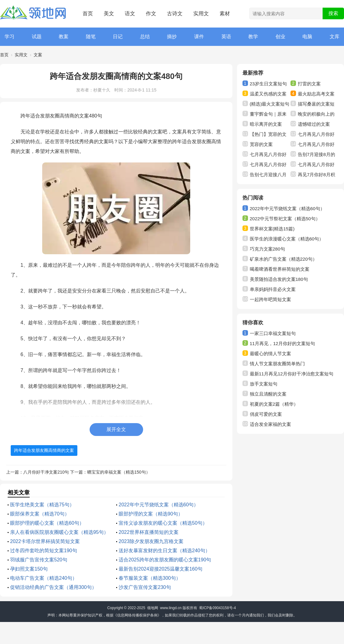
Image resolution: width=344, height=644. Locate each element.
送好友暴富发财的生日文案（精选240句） (164, 551)
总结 (145, 37)
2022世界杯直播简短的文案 (149, 532)
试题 (37, 37)
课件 (199, 37)
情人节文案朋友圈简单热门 (277, 364)
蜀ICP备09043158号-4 (217, 608)
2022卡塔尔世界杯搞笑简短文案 (45, 541)
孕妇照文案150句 (29, 569)
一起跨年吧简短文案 (270, 299)
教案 (64, 37)
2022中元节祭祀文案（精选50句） (285, 219)
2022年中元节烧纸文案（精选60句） (159, 505)
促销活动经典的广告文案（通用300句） (53, 587)
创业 (280, 37)
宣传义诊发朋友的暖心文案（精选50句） (163, 523)
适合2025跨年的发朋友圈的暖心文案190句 (165, 560)
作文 (151, 14)
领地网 (153, 608)
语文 (130, 14)
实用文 (201, 14)
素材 (225, 14)
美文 (109, 14)
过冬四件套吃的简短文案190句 (44, 551)
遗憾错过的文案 (314, 124)
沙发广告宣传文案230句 (145, 587)
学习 (9, 37)
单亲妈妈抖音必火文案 (273, 289)
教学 (253, 37)
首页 (88, 14)
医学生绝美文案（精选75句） (42, 505)
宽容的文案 (261, 144)
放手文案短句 (264, 384)
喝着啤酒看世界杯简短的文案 (280, 269)
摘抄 (172, 37)
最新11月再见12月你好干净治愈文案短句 (292, 374)
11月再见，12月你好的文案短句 (282, 343)
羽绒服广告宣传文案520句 (39, 560)
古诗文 (175, 14)
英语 (226, 37)
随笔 (91, 37)
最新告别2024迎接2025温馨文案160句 (161, 569)
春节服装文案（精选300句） (150, 578)
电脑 (307, 37)
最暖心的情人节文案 (270, 354)
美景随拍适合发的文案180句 (279, 279)
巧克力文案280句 (267, 249)
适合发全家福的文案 (270, 424)
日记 (118, 37)
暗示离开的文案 (266, 124)
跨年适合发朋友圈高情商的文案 (44, 450)
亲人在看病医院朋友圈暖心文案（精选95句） (59, 532)
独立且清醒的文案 (268, 394)
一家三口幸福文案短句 (273, 333)
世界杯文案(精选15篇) (272, 229)
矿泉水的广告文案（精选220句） (283, 259)
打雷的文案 (309, 84)
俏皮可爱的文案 (266, 414)
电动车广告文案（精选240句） (44, 578)
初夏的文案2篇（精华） (274, 404)
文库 (335, 37)
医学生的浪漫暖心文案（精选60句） (287, 239)
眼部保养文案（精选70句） (40, 514)
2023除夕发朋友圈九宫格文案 (151, 541)
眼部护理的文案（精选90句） (151, 514)
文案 (38, 55)
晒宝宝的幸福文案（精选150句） (118, 472)
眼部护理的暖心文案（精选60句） (47, 523)
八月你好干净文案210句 (46, 472)
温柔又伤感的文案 (268, 94)
